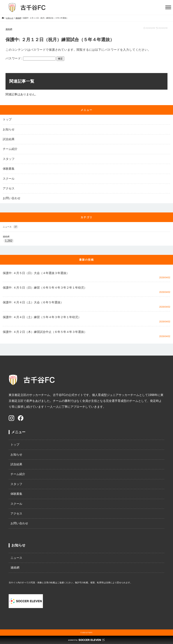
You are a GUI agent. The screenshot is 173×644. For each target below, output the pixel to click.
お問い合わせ (12, 198)
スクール (9, 179)
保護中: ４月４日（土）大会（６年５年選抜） (33, 302)
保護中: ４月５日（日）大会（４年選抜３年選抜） (36, 273)
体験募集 (9, 169)
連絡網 (9, 29)
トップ (7, 119)
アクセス (9, 188)
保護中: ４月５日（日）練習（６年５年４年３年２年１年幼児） (45, 288)
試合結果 (9, 139)
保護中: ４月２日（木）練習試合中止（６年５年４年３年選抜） (45, 332)
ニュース (10, 227)
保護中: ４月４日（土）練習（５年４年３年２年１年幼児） (42, 317)
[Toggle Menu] (168, 7)
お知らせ (9, 129)
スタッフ (9, 159)
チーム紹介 (10, 149)
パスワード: (31, 58)
